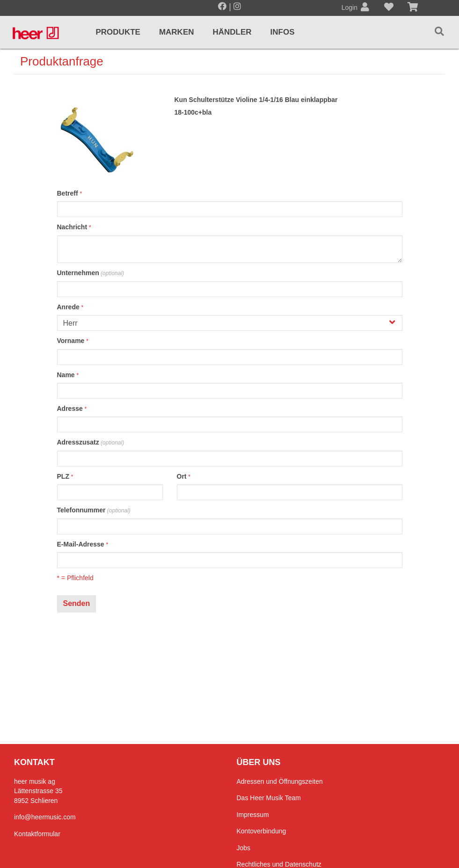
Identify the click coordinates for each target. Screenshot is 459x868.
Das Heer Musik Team (269, 798)
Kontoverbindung (262, 831)
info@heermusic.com (45, 817)
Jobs (244, 848)
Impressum (253, 815)
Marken (177, 32)
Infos (283, 32)
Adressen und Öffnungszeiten (280, 781)
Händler (232, 32)
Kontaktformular (37, 834)
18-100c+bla (193, 112)
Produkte (118, 32)
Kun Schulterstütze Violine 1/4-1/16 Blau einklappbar (256, 100)
